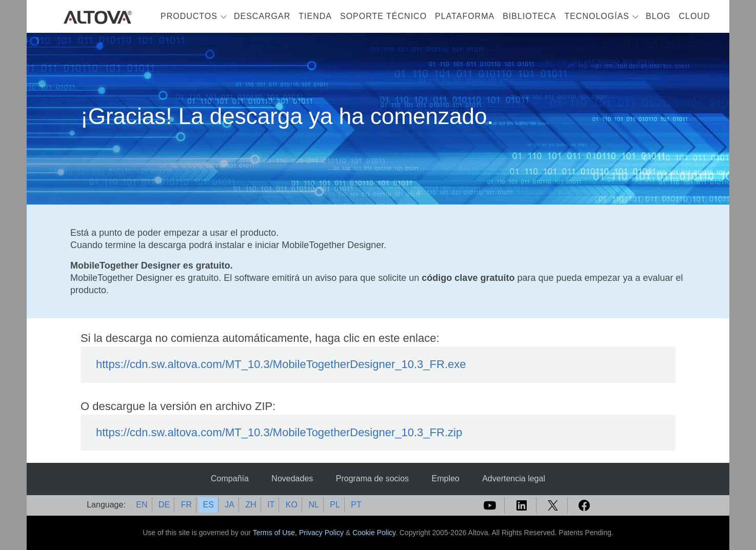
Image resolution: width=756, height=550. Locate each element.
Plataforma (465, 16)
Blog (658, 16)
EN (142, 505)
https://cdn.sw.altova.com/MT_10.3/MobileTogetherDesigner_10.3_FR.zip (279, 432)
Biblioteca (529, 16)
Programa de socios (372, 478)
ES (208, 505)
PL (335, 505)
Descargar (262, 16)
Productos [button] (189, 16)
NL (313, 505)
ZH (251, 505)
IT (271, 505)
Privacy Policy (321, 533)
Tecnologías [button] (597, 16)
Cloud (694, 16)
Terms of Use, (276, 533)
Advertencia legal (514, 478)
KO (292, 505)
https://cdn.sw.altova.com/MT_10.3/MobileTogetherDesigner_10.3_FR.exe (281, 364)
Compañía (230, 478)
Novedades (292, 478)
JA (230, 505)
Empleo (445, 478)
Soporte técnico (383, 16)
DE (164, 505)
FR (186, 505)
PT (356, 505)
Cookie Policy (374, 533)
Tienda (315, 16)
